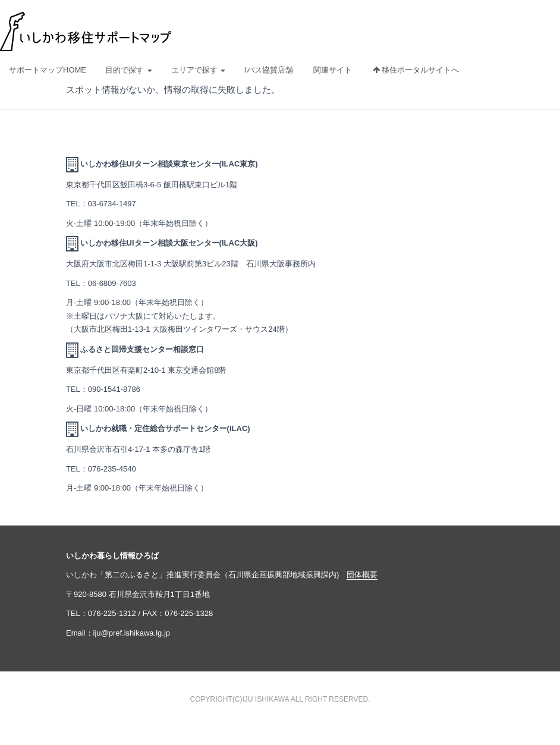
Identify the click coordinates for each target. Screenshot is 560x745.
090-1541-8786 (114, 389)
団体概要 (362, 575)
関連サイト (333, 70)
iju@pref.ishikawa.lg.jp (132, 633)
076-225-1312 (112, 613)
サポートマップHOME (48, 70)
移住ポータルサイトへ (416, 70)
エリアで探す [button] (199, 70)
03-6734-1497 (112, 204)
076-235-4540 (112, 469)
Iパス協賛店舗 (269, 70)
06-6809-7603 (112, 283)
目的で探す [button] (129, 70)
